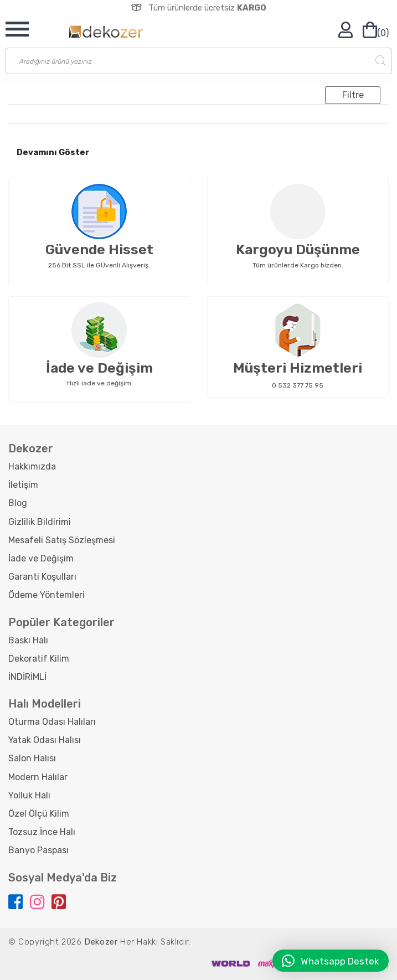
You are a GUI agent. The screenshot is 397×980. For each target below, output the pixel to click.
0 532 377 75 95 (298, 385)
